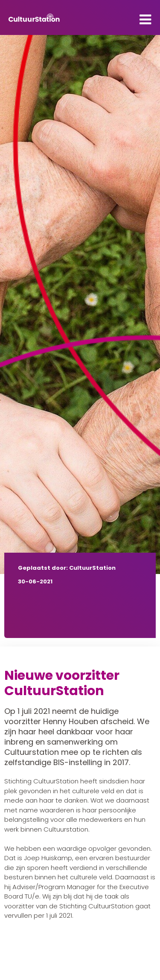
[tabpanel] (80, 304)
